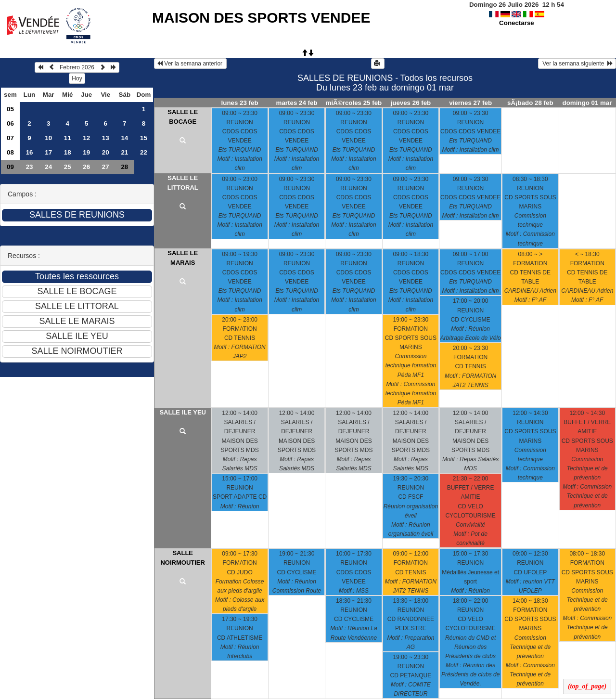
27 (106, 167)
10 (48, 138)
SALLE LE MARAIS (183, 258)
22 (144, 152)
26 (86, 167)
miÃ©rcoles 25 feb (354, 103)
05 (10, 109)
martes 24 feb (297, 103)
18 (68, 152)
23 (30, 167)
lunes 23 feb (240, 103)
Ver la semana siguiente (577, 64)
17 (48, 152)
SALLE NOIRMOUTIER (182, 558)
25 (68, 167)
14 (124, 138)
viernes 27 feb (470, 103)
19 (86, 152)
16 (30, 152)
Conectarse (517, 23)
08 (10, 152)
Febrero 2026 (77, 67)
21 (124, 152)
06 (10, 123)
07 (10, 138)
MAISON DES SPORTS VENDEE (261, 18)
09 (10, 167)
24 (48, 167)
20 (106, 152)
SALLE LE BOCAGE (183, 117)
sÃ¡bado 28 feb (530, 103)
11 (68, 138)
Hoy (77, 78)
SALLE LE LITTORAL (183, 183)
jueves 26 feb (411, 103)
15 (144, 138)
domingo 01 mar (587, 103)
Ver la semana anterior (190, 64)
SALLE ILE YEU (183, 412)
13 (106, 138)
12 (86, 138)
